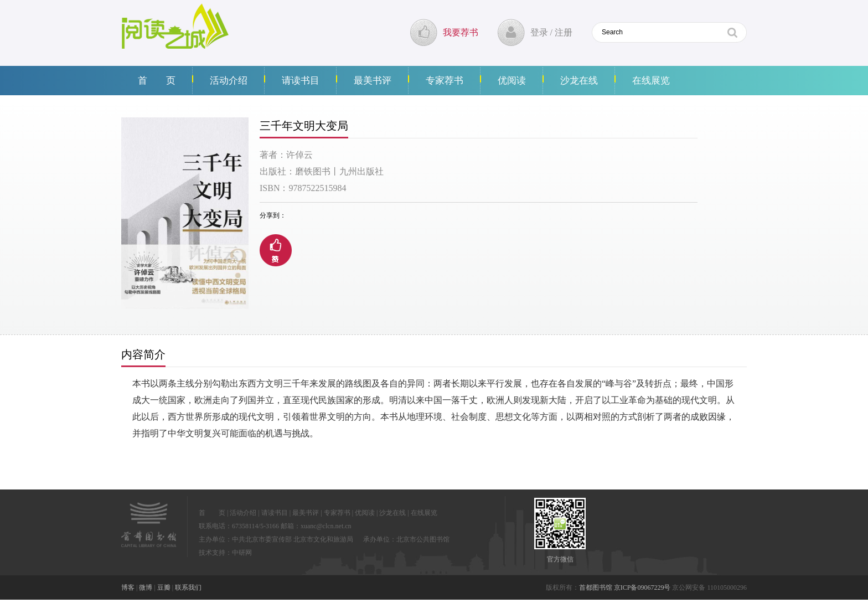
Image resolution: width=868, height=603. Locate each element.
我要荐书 (461, 32)
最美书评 (373, 81)
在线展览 (651, 81)
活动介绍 (229, 81)
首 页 (157, 81)
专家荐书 (445, 81)
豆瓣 (164, 587)
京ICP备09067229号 (642, 587)
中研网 (242, 553)
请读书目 (301, 81)
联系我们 (188, 587)
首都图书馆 (596, 587)
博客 (128, 587)
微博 (146, 587)
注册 (564, 32)
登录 (539, 32)
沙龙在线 (579, 81)
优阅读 (512, 81)
